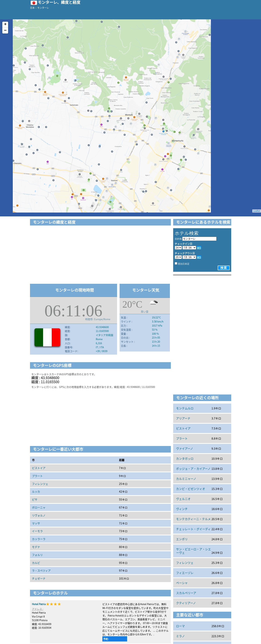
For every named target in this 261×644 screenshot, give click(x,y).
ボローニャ (39, 507)
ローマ (180, 626)
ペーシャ (182, 583)
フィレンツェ (40, 484)
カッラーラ (39, 539)
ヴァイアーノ (185, 448)
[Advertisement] (100, 255)
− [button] (5, 31)
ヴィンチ (182, 509)
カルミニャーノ (186, 479)
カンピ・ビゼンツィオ (191, 489)
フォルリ (37, 555)
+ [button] (5, 25)
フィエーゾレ (185, 573)
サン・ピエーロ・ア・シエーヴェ (193, 551)
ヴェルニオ (183, 499)
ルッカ (36, 491)
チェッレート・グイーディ (193, 529)
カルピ (36, 563)
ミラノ (180, 636)
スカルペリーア (186, 593)
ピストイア (39, 468)
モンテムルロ (185, 408)
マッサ (36, 523)
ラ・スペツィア (41, 570)
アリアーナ (183, 418)
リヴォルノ (39, 515)
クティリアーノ (186, 603)
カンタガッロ (185, 459)
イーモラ (37, 531)
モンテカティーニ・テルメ (193, 519)
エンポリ (182, 539)
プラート (37, 476)
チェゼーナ (39, 578)
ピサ (35, 499)
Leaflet (257, 211)
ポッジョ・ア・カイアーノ (193, 469)
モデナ (36, 547)
